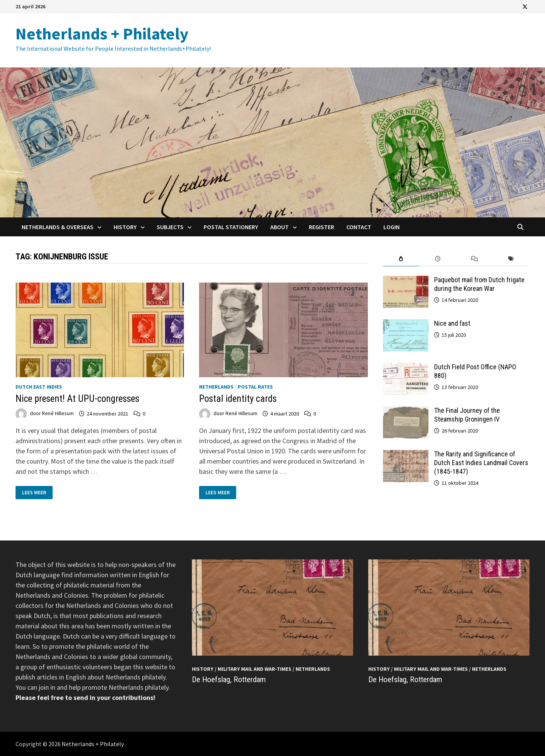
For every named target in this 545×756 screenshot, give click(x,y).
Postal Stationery (231, 227)
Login (392, 227)
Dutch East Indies (39, 387)
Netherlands (216, 387)
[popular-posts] (401, 259)
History (125, 227)
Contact (359, 227)
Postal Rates (255, 387)
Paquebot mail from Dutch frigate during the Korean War (479, 284)
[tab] (401, 259)
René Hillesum (58, 414)
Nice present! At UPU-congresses (77, 399)
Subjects (170, 227)
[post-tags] (511, 259)
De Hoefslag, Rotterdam (229, 679)
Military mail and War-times (255, 669)
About (280, 227)
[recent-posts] (438, 259)
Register (322, 227)
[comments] (474, 259)
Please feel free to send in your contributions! (85, 697)
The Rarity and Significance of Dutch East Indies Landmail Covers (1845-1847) (481, 463)
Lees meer (37, 493)
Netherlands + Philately (102, 34)
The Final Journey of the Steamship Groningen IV (467, 415)
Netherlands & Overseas (58, 227)
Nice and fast (452, 323)
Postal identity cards (238, 399)
